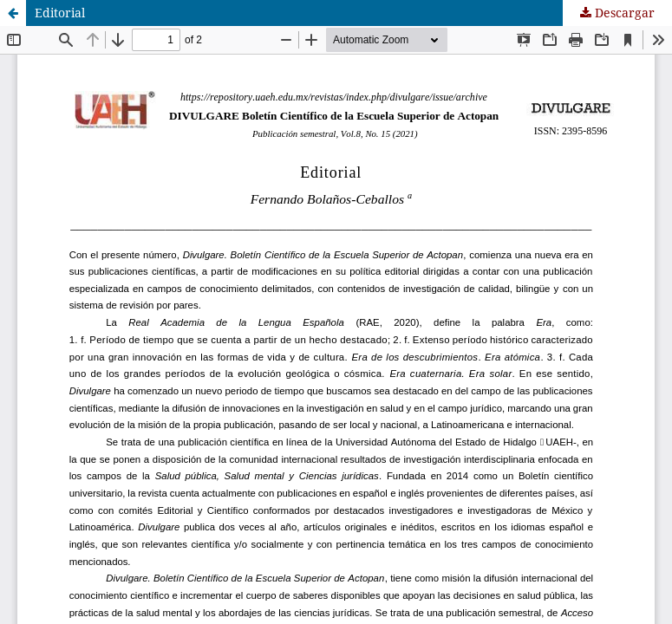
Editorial (60, 13)
